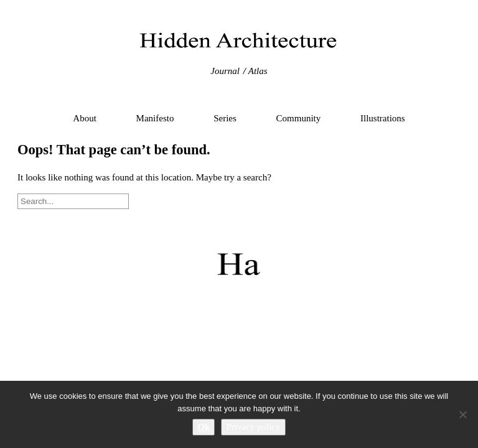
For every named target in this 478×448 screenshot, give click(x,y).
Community (299, 118)
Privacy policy (253, 427)
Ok (204, 427)
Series (225, 118)
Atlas (258, 71)
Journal (225, 71)
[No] (462, 414)
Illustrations (383, 118)
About (85, 118)
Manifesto (155, 118)
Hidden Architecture (239, 40)
